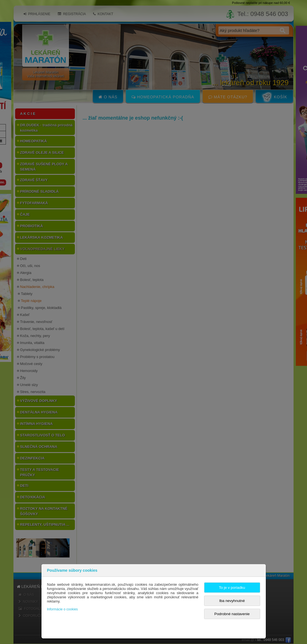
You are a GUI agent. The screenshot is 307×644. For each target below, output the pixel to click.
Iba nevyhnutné (232, 601)
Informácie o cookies (63, 609)
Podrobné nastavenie (232, 614)
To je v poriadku (232, 588)
